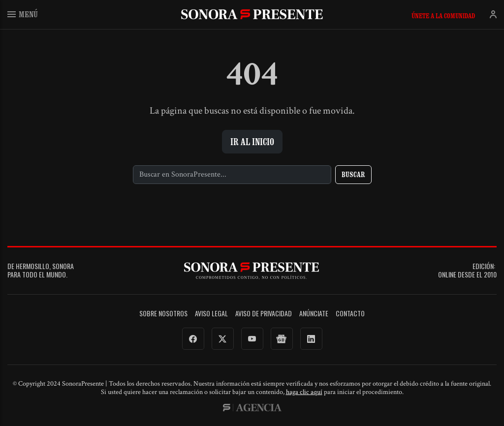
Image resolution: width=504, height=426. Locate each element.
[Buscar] (232, 175)
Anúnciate (314, 314)
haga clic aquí (304, 392)
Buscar (353, 174)
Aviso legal (211, 314)
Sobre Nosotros (163, 314)
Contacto (350, 314)
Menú (23, 14)
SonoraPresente (252, 14)
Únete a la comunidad (443, 16)
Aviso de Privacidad (264, 314)
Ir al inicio (252, 142)
